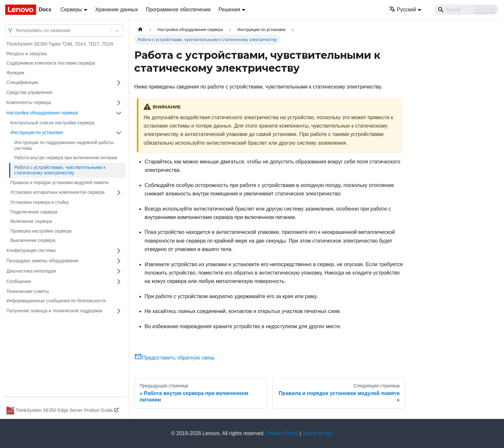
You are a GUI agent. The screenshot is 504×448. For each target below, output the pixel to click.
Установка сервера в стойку (40, 202)
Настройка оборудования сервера (42, 113)
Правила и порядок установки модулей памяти (59, 182)
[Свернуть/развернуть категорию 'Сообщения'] (119, 282)
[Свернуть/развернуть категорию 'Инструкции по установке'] (119, 133)
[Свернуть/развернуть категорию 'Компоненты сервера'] (119, 103)
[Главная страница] (140, 30)
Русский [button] (402, 10)
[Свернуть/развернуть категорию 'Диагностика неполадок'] (119, 271)
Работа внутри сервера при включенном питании (66, 158)
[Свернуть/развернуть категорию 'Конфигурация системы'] (119, 251)
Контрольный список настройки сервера (52, 123)
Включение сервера (31, 221)
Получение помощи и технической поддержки (54, 311)
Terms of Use (318, 433)
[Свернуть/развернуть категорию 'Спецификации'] (119, 83)
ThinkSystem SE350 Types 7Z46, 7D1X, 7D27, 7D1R (60, 44)
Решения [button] (229, 10)
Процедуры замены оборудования (42, 261)
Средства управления (29, 92)
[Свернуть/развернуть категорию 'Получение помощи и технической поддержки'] (119, 311)
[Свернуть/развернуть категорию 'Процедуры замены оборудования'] (119, 261)
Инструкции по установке (37, 132)
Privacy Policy (282, 433)
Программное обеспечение (178, 10)
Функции (15, 73)
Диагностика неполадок (31, 271)
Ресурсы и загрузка (27, 54)
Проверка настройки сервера (41, 231)
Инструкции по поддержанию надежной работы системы (64, 145)
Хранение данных (117, 10)
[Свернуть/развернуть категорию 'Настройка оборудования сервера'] (119, 113)
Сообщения (19, 281)
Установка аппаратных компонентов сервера (57, 192)
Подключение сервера (34, 212)
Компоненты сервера (29, 102)
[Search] (467, 10)
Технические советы (28, 291)
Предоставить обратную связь (175, 358)
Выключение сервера (33, 240)
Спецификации (22, 82)
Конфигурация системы (31, 250)
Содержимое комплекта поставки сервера (51, 63)
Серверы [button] (71, 10)
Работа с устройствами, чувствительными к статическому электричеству (60, 170)
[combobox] (16, 31)
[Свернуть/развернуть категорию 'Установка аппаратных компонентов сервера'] (119, 193)
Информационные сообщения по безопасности (56, 301)
